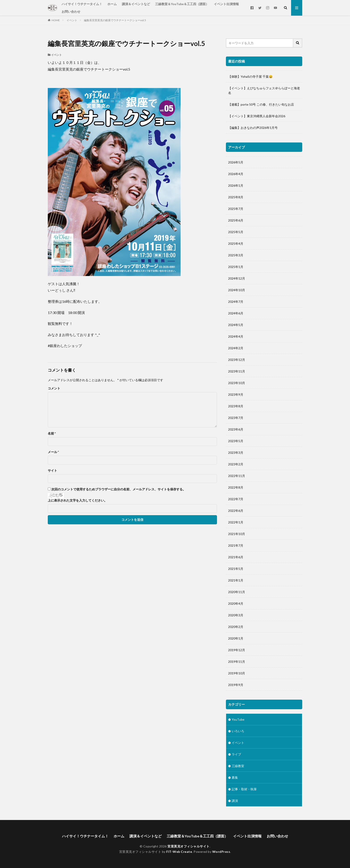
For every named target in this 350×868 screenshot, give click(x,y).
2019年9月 (236, 685)
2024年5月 (236, 325)
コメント (54, 388)
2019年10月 (237, 673)
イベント (72, 20)
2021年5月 (236, 569)
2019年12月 (237, 650)
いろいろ (238, 731)
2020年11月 (237, 592)
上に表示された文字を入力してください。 (77, 500)
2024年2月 (236, 348)
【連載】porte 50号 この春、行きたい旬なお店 (261, 104)
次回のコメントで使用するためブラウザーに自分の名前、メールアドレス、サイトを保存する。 (119, 489)
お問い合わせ (71, 12)
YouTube (238, 719)
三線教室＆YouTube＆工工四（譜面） (182, 4)
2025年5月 (236, 232)
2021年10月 (237, 534)
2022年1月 (236, 522)
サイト (52, 471)
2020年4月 (236, 603)
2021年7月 (236, 545)
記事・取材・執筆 (244, 789)
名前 (52, 433)
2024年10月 (237, 290)
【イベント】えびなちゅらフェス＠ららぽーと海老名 (264, 90)
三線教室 (238, 766)
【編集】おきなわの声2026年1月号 (253, 128)
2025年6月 (236, 220)
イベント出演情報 (226, 4)
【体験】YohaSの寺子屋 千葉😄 (250, 76)
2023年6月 (236, 429)
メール (53, 452)
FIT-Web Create (179, 852)
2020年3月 (236, 615)
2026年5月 (236, 162)
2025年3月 (236, 255)
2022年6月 (236, 511)
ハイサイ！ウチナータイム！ (82, 4)
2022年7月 (236, 499)
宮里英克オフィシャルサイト (189, 846)
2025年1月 (236, 267)
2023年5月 (236, 441)
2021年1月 (236, 580)
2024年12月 (237, 278)
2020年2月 (236, 627)
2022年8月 (236, 487)
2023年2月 (236, 464)
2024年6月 (236, 313)
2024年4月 (236, 336)
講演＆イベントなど (136, 4)
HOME (56, 20)
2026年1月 (236, 185)
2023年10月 (237, 383)
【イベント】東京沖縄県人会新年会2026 (257, 116)
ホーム (112, 4)
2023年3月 (236, 453)
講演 (235, 801)
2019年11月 (237, 662)
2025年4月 (236, 244)
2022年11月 (237, 476)
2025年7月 (236, 209)
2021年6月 (236, 557)
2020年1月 (236, 638)
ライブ (236, 754)
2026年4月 (236, 174)
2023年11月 (237, 371)
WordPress (221, 852)
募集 (235, 777)
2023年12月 (237, 360)
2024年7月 (236, 302)
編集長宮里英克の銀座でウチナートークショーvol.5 (115, 20)
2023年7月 (236, 418)
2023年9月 (236, 394)
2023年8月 (236, 406)
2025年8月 (236, 197)
